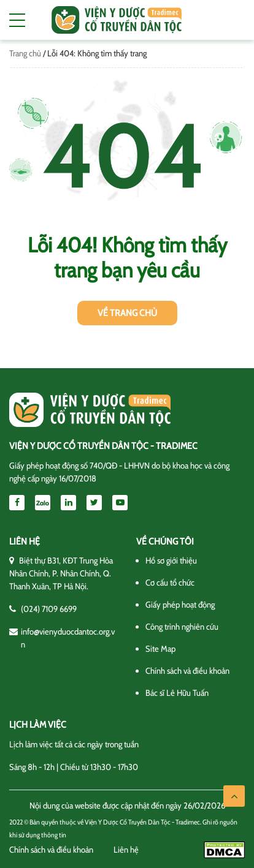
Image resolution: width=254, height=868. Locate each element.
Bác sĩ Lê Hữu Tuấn (177, 693)
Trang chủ (25, 53)
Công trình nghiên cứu (182, 627)
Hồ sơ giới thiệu (171, 560)
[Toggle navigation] (17, 20)
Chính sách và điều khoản (187, 671)
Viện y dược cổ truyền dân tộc (117, 20)
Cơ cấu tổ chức (170, 583)
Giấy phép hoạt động (180, 605)
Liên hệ (126, 850)
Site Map (160, 649)
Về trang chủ (127, 313)
